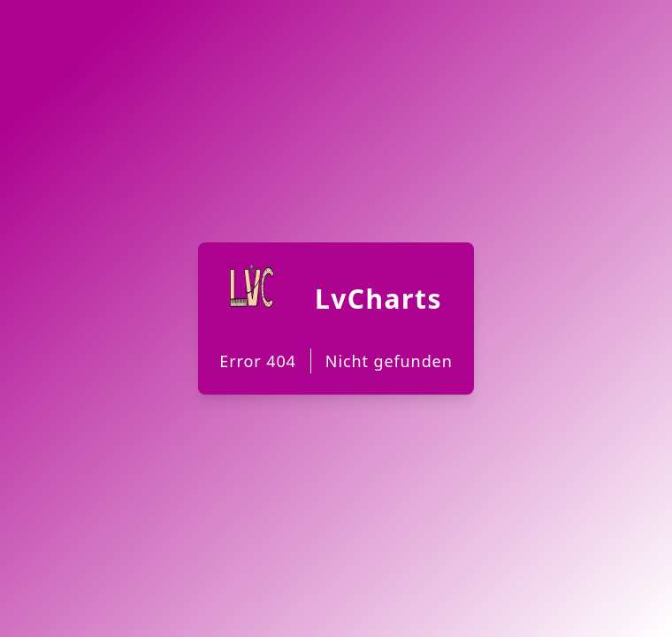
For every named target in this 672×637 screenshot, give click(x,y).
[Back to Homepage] (336, 318)
